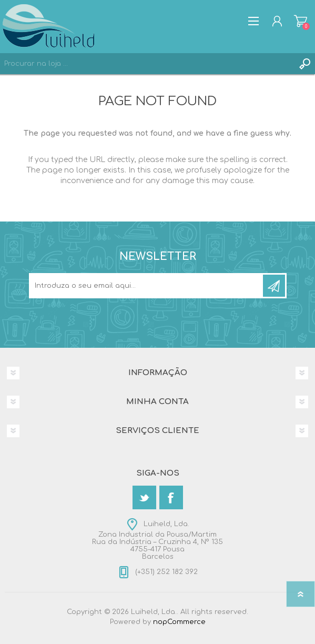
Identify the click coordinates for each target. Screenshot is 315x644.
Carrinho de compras (301, 21)
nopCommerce (179, 622)
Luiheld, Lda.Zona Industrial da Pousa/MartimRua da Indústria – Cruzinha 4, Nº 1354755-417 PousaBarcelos (157, 540)
